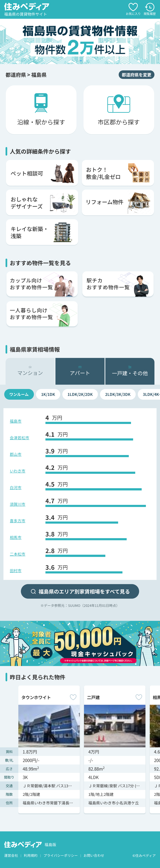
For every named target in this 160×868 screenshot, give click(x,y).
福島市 (16, 421)
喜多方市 (18, 521)
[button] (79, 61)
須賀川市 (18, 504)
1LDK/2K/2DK (80, 394)
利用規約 (31, 855)
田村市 (16, 570)
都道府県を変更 (137, 75)
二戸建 (93, 697)
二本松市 (18, 554)
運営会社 (11, 855)
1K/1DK (48, 394)
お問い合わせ (94, 855)
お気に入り (133, 9)
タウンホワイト (36, 697)
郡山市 (16, 454)
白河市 (16, 487)
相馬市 (16, 537)
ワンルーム (19, 394)
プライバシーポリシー (61, 855)
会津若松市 (19, 438)
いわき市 (18, 471)
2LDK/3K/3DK (118, 394)
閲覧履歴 (150, 9)
